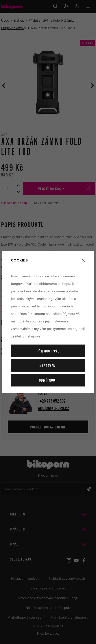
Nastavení (48, 366)
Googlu (54, 306)
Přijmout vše (48, 351)
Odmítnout (48, 381)
